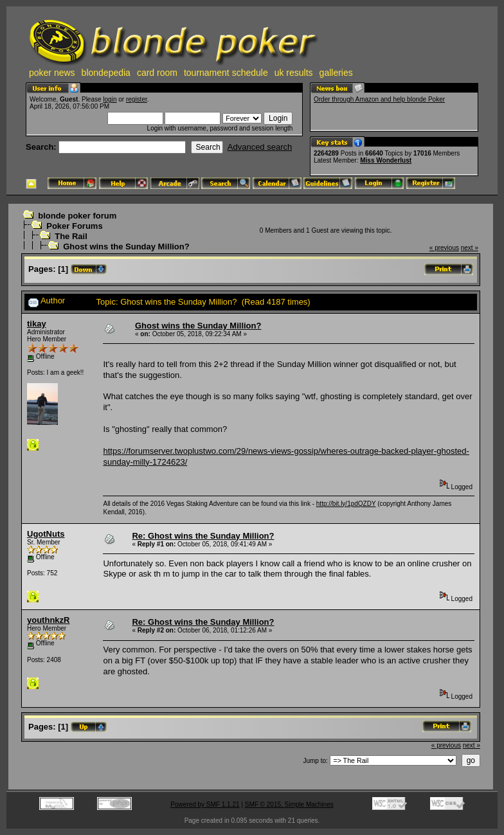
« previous (444, 248)
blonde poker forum (77, 216)
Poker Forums (74, 226)
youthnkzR (48, 620)
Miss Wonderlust (386, 160)
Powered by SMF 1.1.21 (205, 804)
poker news (52, 73)
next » (470, 248)
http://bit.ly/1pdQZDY (346, 504)
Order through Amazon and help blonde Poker (379, 99)
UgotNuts (46, 534)
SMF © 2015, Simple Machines (289, 804)
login (110, 99)
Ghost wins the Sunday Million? (126, 247)
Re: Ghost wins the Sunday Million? (203, 536)
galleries (336, 73)
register (137, 99)
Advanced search (260, 147)
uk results (294, 73)
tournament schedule (226, 73)
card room (157, 73)
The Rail (71, 236)
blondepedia (106, 73)
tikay (37, 324)
